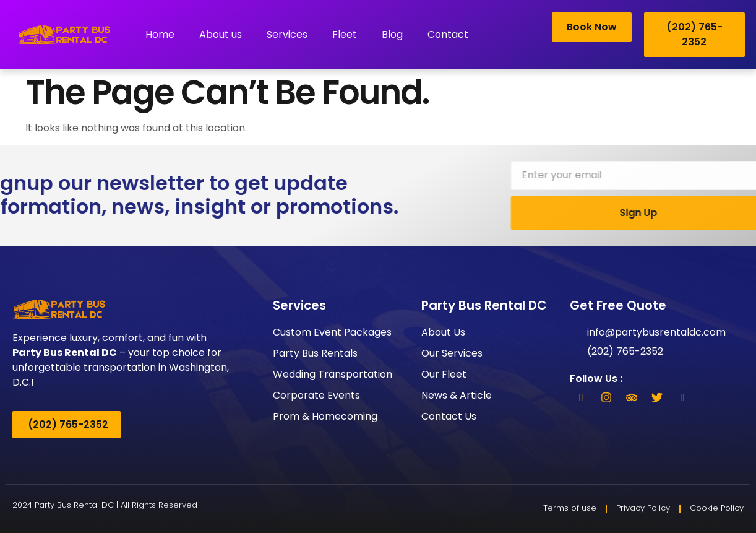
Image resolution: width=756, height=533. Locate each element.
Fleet (345, 34)
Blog (392, 34)
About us (221, 34)
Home (160, 34)
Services (287, 34)
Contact (448, 34)
